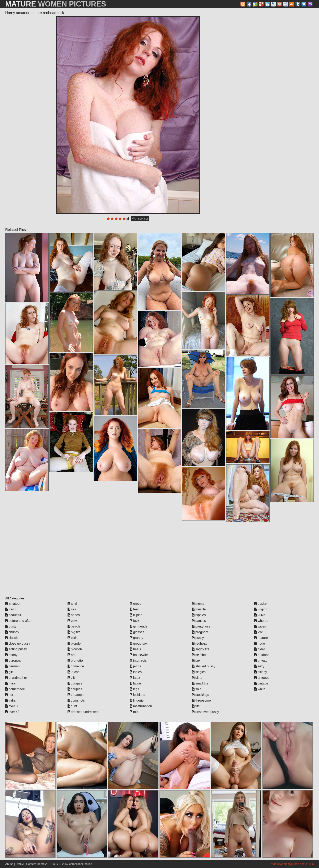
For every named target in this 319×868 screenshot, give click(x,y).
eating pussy (16, 649)
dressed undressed (83, 712)
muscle (199, 609)
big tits (74, 632)
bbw (72, 621)
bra (72, 655)
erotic (135, 604)
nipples (199, 615)
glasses (137, 632)
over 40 (12, 712)
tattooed (262, 678)
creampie (76, 695)
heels (135, 649)
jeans (135, 666)
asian (11, 609)
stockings (200, 695)
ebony (11, 655)
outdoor (262, 655)
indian (11, 700)
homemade (15, 689)
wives (260, 626)
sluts (197, 678)
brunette (75, 661)
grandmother (16, 678)
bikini (73, 638)
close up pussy (18, 643)
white (260, 689)
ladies (136, 672)
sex (196, 661)
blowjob (75, 649)
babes (74, 615)
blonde (74, 643)
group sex (139, 643)
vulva (260, 615)
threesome (201, 700)
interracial (139, 661)
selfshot (199, 655)
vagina (261, 609)
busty (11, 626)
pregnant (200, 632)
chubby (12, 632)
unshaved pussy (205, 712)
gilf (9, 672)
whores (261, 621)
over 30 (12, 706)
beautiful (13, 615)
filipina (136, 615)
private (261, 661)
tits (196, 706)
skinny (261, 672)
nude (260, 643)
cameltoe (76, 666)
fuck (134, 621)
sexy (259, 666)
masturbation (141, 706)
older (260, 649)
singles (199, 672)
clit (71, 678)
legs (134, 689)
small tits (200, 683)
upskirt (261, 604)
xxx (258, 632)
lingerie (137, 700)
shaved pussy (204, 666)
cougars (75, 683)
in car (73, 672)
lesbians (137, 695)
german (13, 666)
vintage (261, 683)
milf (134, 712)
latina (135, 683)
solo (197, 689)
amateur (13, 604)
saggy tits (201, 649)
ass (72, 609)
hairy (10, 683)
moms (198, 604)
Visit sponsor (140, 219)
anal (72, 604)
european (14, 661)
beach (74, 626)
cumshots (76, 700)
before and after (18, 621)
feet (134, 609)
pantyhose (201, 626)
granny (136, 638)
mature (261, 638)
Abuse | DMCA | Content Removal (27, 864)
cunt (72, 706)
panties (199, 621)
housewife (139, 655)
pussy (198, 638)
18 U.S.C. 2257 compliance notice (71, 864)
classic (12, 638)
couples (75, 689)
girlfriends (139, 626)
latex (135, 678)
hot (9, 695)
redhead (200, 643)
